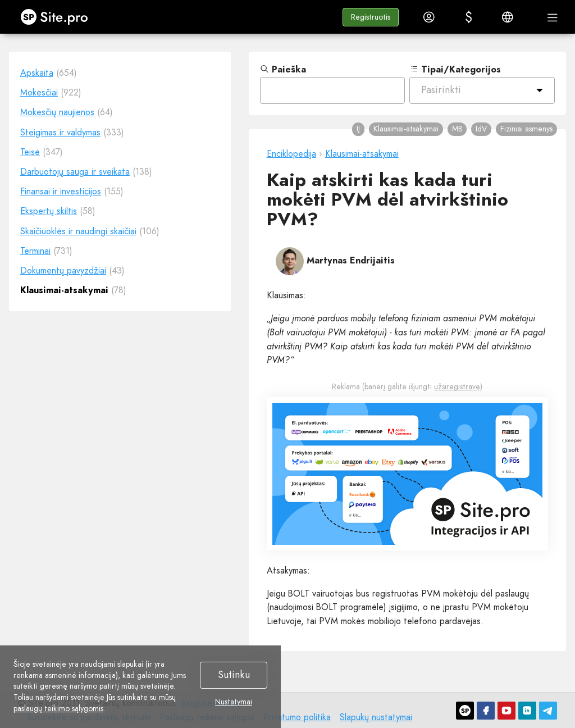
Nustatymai (234, 702)
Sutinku (234, 675)
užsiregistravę (457, 386)
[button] (371, 17)
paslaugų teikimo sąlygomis (58, 708)
